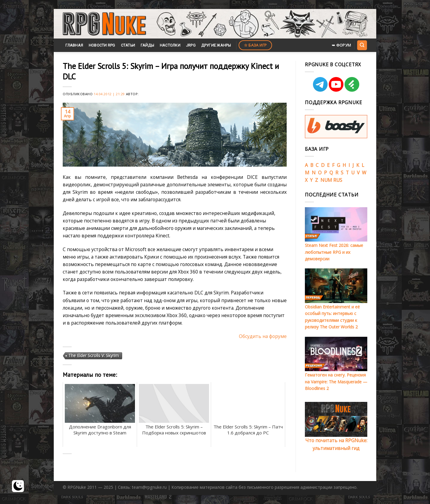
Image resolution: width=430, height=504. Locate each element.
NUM (326, 180)
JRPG (191, 45)
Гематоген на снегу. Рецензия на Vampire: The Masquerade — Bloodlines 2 (336, 382)
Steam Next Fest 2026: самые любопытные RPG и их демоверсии (334, 252)
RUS (338, 180)
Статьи (128, 45)
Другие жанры (216, 45)
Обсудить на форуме (263, 336)
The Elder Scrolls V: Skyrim (94, 355)
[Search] (362, 45)
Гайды (147, 45)
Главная (74, 45)
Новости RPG (102, 45)
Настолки (170, 45)
